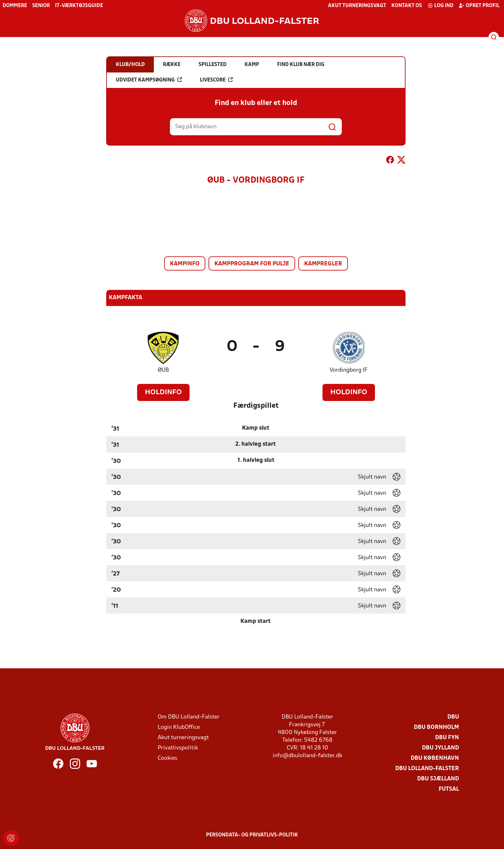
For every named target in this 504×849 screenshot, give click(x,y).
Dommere (15, 6)
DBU (453, 717)
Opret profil (479, 5)
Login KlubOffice (179, 727)
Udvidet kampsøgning (149, 80)
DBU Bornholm (436, 727)
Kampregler (323, 264)
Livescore (216, 80)
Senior (41, 6)
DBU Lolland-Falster (427, 769)
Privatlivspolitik (178, 748)
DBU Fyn (447, 738)
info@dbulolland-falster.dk (307, 756)
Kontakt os (407, 6)
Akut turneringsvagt (357, 6)
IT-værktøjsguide (79, 6)
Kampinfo (185, 264)
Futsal (449, 789)
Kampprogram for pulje (252, 264)
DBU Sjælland (438, 779)
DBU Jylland (440, 748)
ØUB (163, 370)
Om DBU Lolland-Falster (189, 717)
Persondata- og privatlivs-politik (252, 835)
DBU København (435, 758)
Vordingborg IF (349, 370)
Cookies (168, 758)
